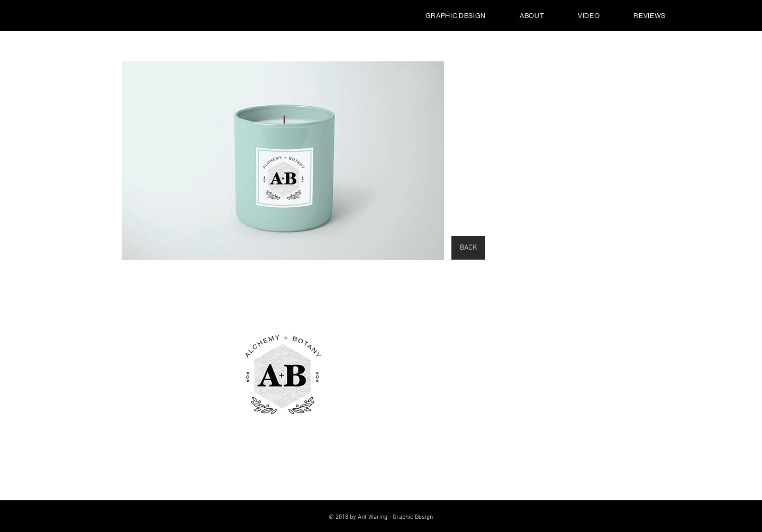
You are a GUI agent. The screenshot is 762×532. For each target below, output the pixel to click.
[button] (283, 161)
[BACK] (468, 248)
